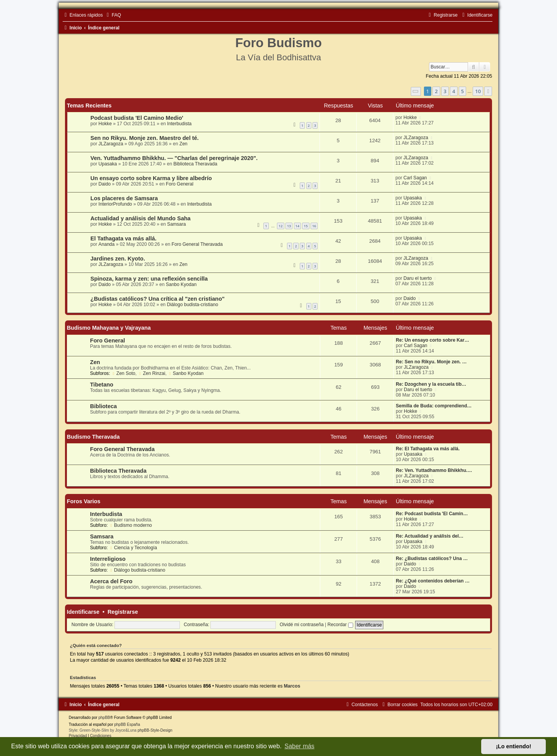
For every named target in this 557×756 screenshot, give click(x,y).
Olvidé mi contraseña (302, 625)
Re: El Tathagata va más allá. (428, 449)
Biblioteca (103, 406)
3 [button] (445, 91)
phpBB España (127, 724)
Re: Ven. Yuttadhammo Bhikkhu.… (434, 470)
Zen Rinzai (152, 373)
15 (306, 226)
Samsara (176, 224)
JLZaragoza (111, 144)
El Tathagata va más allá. (124, 238)
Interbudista (179, 124)
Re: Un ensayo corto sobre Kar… (432, 340)
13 (289, 226)
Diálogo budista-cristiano (192, 305)
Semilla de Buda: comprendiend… (434, 406)
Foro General (180, 184)
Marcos (292, 686)
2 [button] (436, 91)
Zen (184, 144)
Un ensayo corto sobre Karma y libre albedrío (151, 178)
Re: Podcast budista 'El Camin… (432, 514)
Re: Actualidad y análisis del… (430, 536)
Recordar (340, 625)
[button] (416, 91)
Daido (105, 184)
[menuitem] (113, 15)
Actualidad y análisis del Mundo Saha (141, 218)
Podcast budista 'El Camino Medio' (137, 118)
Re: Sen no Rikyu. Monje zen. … (431, 362)
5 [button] (462, 91)
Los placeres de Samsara (124, 198)
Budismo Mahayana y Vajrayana (109, 328)
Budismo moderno (131, 525)
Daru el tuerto (418, 278)
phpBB (104, 718)
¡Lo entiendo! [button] (513, 746)
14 (297, 226)
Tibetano (102, 385)
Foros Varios (84, 501)
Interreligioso (108, 559)
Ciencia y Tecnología (133, 548)
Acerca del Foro (111, 581)
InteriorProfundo (115, 204)
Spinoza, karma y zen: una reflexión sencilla (149, 279)
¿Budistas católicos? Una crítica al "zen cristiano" (158, 299)
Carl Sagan (415, 178)
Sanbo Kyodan (181, 284)
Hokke (105, 124)
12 (280, 226)
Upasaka (108, 164)
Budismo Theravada (93, 437)
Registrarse (123, 612)
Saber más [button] (300, 746)
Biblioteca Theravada (195, 164)
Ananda (107, 244)
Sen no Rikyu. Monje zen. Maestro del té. (145, 138)
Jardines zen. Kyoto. (118, 259)
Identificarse (83, 612)
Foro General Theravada (197, 244)
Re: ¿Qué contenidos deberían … (433, 581)
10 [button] (478, 91)
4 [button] (454, 91)
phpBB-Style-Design (155, 730)
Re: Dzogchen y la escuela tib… (431, 384)
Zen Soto (123, 373)
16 (314, 226)
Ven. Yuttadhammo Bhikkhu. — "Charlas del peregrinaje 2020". (174, 158)
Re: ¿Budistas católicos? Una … (432, 558)
